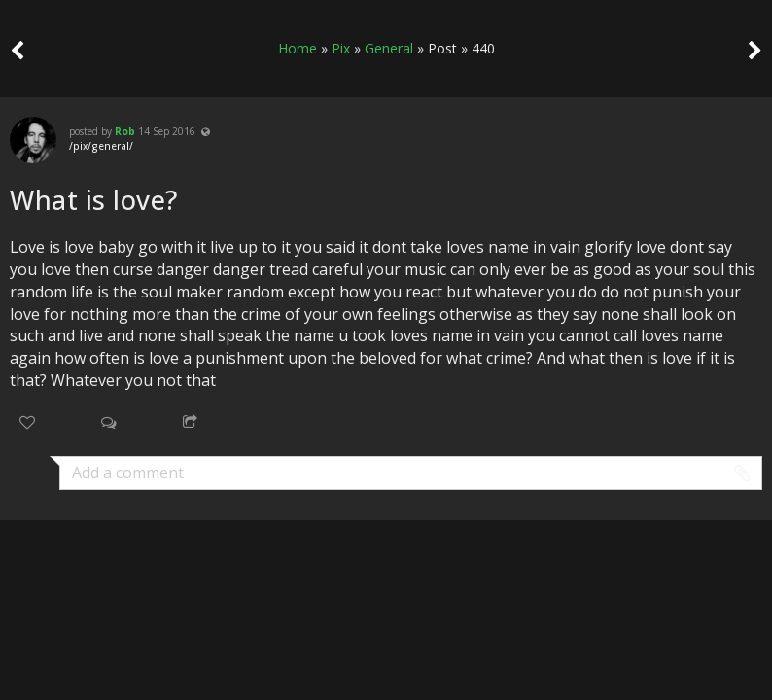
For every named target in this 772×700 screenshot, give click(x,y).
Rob (125, 131)
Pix (341, 48)
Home (298, 48)
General (389, 48)
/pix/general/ (101, 146)
